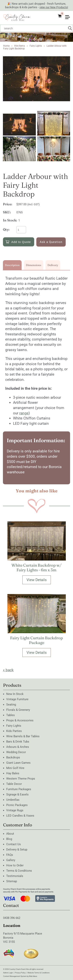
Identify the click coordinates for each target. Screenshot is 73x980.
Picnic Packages (17, 805)
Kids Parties (14, 731)
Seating (11, 705)
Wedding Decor (16, 752)
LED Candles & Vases (20, 816)
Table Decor (14, 784)
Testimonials (15, 876)
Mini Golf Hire (15, 768)
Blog (9, 839)
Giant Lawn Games (18, 763)
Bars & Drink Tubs (18, 742)
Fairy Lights (36, 46)
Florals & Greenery (18, 710)
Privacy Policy (20, 973)
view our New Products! (54, 7)
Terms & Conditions (19, 871)
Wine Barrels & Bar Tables (23, 736)
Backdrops (13, 757)
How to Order (15, 865)
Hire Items (20, 46)
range (24, 413)
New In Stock (15, 694)
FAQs (10, 855)
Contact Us (14, 844)
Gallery (11, 860)
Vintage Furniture (17, 699)
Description (12, 265)
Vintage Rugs (15, 810)
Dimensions (34, 265)
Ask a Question (51, 242)
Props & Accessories (20, 720)
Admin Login (8, 973)
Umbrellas (13, 800)
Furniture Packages (19, 789)
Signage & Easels (17, 794)
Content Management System (15, 976)
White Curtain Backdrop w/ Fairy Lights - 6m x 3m (36, 567)
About (10, 834)
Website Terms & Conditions (39, 973)
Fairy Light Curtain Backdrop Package (36, 640)
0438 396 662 (12, 918)
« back (8, 670)
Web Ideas (33, 976)
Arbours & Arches (18, 747)
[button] (69, 14)
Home (6, 46)
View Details (37, 580)
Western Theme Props (21, 779)
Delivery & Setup (17, 850)
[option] (36, 79)
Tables (11, 715)
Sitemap (12, 881)
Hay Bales (13, 773)
